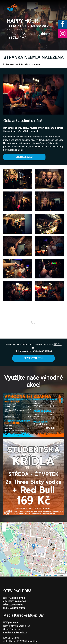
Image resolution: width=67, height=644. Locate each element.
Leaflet (39, 575)
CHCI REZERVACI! (24, 157)
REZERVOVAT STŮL (33, 358)
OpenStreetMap (51, 575)
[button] (18, 188)
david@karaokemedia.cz (15, 632)
